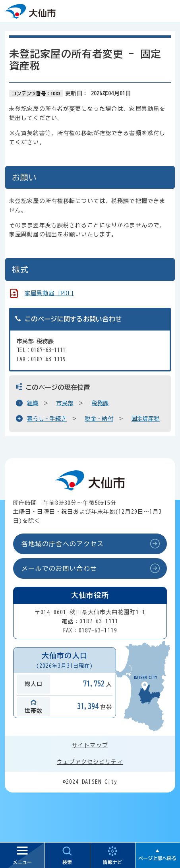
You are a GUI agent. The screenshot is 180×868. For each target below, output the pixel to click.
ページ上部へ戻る (157, 858)
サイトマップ (90, 745)
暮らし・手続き (47, 419)
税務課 (100, 403)
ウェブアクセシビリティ (90, 762)
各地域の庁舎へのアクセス (63, 544)
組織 (33, 403)
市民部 (65, 403)
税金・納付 (99, 419)
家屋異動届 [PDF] (49, 293)
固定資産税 (146, 419)
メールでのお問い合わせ (59, 568)
